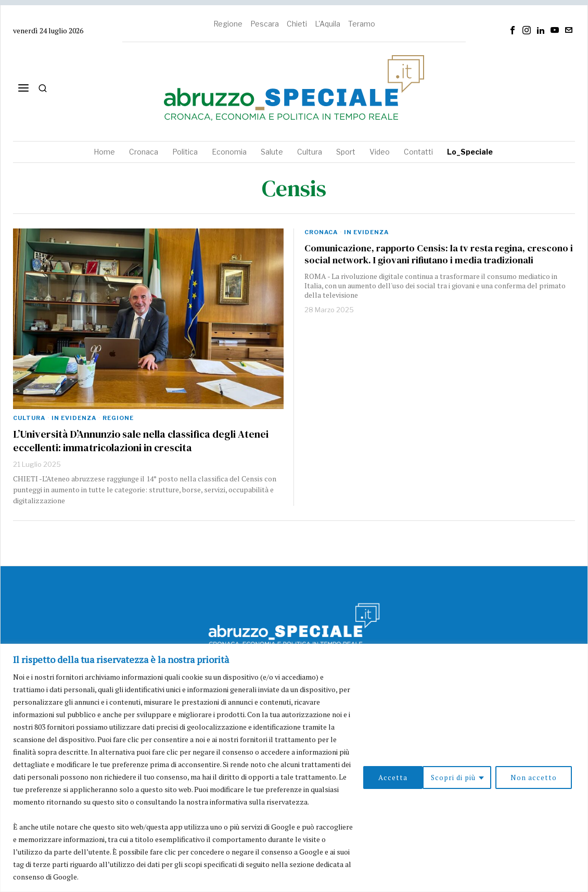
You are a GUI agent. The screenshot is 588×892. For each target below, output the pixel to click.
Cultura (29, 418)
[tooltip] (513, 30)
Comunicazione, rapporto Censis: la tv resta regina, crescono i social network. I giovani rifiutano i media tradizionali (439, 254)
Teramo (362, 24)
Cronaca (321, 232)
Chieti (297, 24)
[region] (294, 768)
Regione (228, 24)
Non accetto (473, 777)
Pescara (265, 24)
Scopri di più (392, 777)
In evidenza (74, 418)
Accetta (545, 777)
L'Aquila (328, 24)
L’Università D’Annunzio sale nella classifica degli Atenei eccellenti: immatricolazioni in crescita (141, 441)
